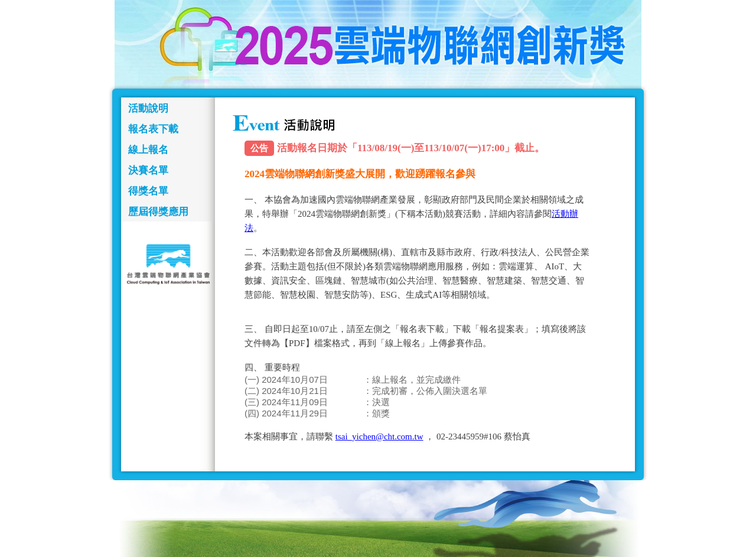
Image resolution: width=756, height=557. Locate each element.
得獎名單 (148, 191)
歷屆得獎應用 (158, 212)
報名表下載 (153, 129)
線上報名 (148, 150)
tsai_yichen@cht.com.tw (379, 437)
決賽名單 (148, 170)
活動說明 (148, 108)
